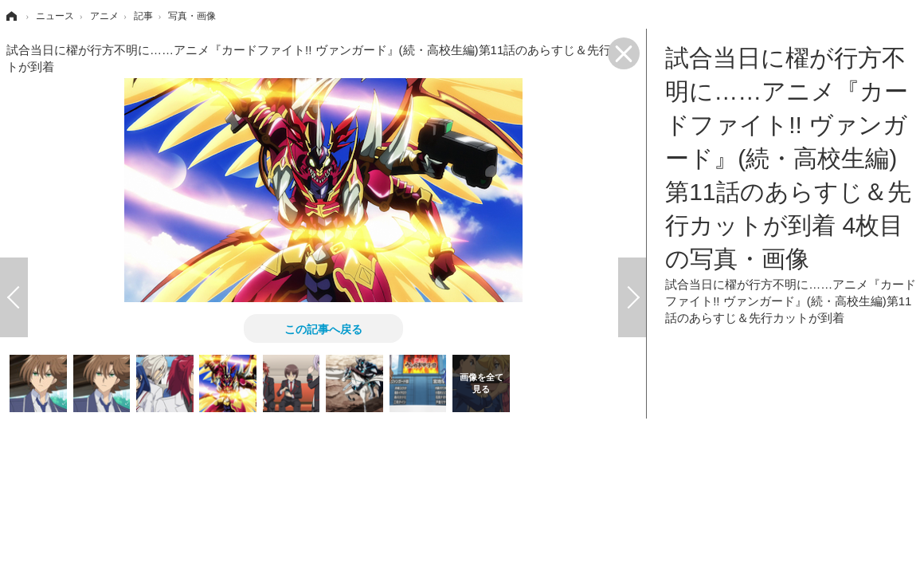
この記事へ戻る (323, 328)
